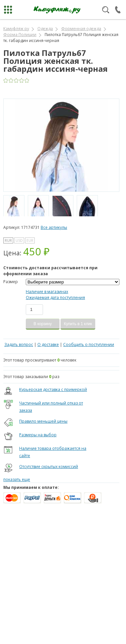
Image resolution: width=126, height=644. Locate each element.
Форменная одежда (81, 29)
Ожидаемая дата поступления (55, 298)
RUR (8, 240)
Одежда (45, 29)
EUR (30, 240)
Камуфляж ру (16, 29)
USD (19, 240)
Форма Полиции (20, 35)
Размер (11, 282)
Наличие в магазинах (47, 292)
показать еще (17, 479)
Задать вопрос (19, 344)
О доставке (48, 344)
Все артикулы (54, 227)
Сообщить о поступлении (89, 344)
